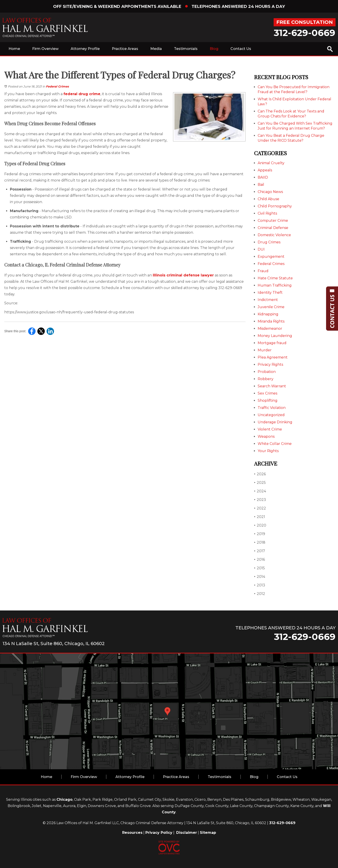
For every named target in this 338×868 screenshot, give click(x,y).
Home (14, 49)
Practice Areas (125, 49)
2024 (260, 491)
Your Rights (268, 451)
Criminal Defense (273, 228)
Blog (214, 49)
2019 (260, 534)
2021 (260, 517)
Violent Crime (270, 429)
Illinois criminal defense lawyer (183, 275)
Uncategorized (271, 415)
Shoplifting (268, 400)
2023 (260, 500)
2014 (260, 577)
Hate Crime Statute (275, 278)
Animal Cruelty (271, 163)
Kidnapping (268, 314)
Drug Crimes (269, 242)
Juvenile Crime (271, 307)
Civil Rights (267, 213)
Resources (132, 833)
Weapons (266, 436)
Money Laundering (275, 336)
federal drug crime (82, 94)
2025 (260, 483)
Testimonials (186, 49)
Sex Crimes (267, 393)
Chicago (64, 800)
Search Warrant (272, 386)
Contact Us (241, 49)
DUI (261, 249)
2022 (260, 508)
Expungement (271, 257)
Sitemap (208, 833)
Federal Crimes (57, 86)
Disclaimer (187, 833)
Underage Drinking (275, 422)
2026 (260, 474)
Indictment (268, 300)
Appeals (265, 170)
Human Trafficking (275, 285)
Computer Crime (273, 221)
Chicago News (270, 192)
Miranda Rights (271, 321)
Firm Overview (45, 49)
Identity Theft (270, 293)
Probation (267, 372)
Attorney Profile (85, 49)
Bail (261, 185)
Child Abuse (268, 199)
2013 (260, 585)
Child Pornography (275, 206)
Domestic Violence (274, 235)
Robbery (266, 379)
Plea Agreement (273, 357)
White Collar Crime (275, 444)
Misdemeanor (270, 329)
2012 (260, 594)
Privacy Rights (270, 364)
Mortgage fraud (272, 343)
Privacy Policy (159, 833)
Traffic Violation (272, 408)
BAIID (263, 177)
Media (156, 49)
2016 (259, 560)
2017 (260, 551)
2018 (260, 542)
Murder (265, 350)
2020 (260, 525)
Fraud (263, 271)
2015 (259, 568)
